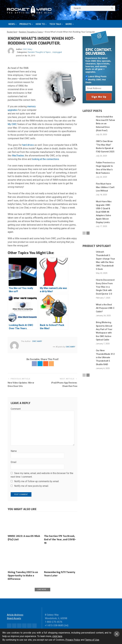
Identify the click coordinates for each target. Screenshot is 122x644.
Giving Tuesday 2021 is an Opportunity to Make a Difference (24, 575)
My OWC (12, 124)
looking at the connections (45, 159)
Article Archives (15, 614)
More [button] (69, 24)
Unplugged (57, 52)
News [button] (12, 24)
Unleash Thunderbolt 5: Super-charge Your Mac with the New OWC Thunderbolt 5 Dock (105, 248)
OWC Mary (27, 49)
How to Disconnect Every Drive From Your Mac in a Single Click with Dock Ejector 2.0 (105, 271)
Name (14, 451)
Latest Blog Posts (96, 76)
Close (117, 634)
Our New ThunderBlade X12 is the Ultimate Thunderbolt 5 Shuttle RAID (105, 339)
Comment (16, 408)
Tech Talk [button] (55, 24)
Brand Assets (14, 618)
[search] (112, 8)
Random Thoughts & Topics (39, 52)
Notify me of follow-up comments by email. (37, 481)
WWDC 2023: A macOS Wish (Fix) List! (22, 537)
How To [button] (40, 24)
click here (57, 636)
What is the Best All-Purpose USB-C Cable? (105, 292)
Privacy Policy (73, 640)
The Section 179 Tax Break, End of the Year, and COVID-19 (58, 539)
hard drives (28, 145)
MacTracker (18, 156)
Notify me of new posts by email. (31, 486)
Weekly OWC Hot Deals (96, 81)
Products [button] (25, 24)
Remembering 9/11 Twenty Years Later (56, 573)
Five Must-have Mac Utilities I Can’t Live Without (105, 181)
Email (13, 462)
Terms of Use (92, 640)
